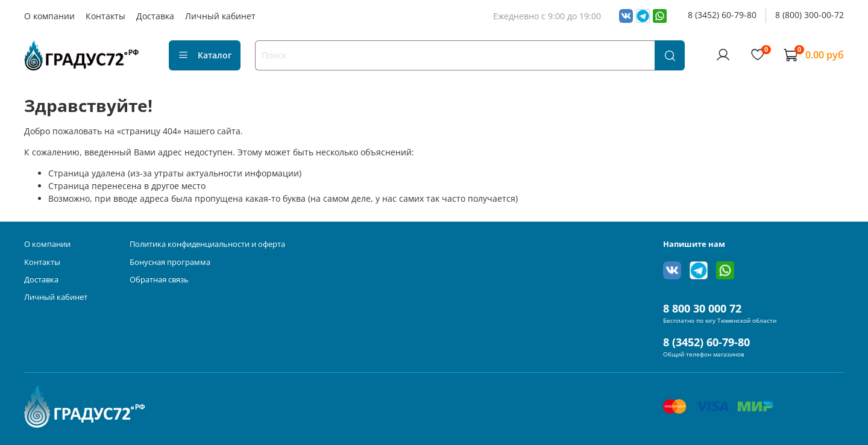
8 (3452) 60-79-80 (722, 15)
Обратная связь (159, 280)
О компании (49, 16)
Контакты (105, 16)
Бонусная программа (170, 262)
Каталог (205, 55)
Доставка (155, 16)
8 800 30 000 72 (702, 308)
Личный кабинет (220, 16)
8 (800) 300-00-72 (810, 15)
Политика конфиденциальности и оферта (207, 244)
